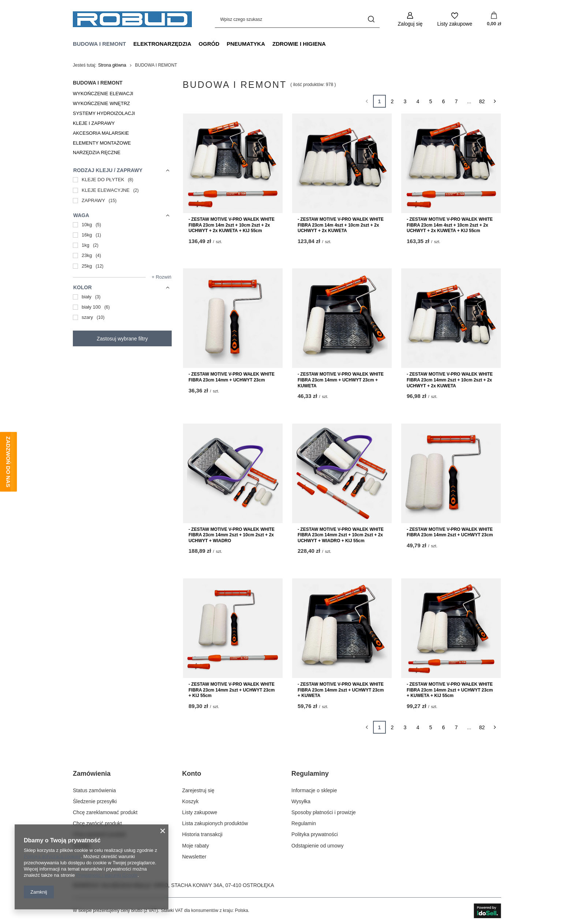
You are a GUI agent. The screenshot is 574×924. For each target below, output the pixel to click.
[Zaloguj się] (410, 19)
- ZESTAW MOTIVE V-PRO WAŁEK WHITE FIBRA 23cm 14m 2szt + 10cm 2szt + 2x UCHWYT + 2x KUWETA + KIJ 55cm (232, 225)
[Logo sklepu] (132, 19)
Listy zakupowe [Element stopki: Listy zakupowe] (200, 812)
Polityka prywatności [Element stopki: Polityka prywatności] (315, 834)
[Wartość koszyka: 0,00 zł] (494, 19)
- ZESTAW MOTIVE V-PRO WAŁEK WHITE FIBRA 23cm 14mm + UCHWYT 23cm (232, 377)
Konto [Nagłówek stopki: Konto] (192, 774)
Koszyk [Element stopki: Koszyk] (191, 801)
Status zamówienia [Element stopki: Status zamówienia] (94, 790)
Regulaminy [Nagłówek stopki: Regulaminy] (310, 774)
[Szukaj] (371, 19)
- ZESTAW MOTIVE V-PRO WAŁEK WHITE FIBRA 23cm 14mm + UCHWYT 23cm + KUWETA (341, 380)
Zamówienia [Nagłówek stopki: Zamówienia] (92, 774)
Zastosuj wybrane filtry (122, 339)
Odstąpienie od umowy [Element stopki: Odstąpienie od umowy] (317, 846)
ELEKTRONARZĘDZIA (162, 44)
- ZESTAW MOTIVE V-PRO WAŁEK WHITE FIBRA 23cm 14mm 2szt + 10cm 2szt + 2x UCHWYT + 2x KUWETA (450, 380)
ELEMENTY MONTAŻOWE (102, 143)
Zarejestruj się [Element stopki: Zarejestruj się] (198, 790)
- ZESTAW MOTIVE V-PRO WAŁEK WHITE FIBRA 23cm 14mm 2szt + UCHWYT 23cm (450, 532)
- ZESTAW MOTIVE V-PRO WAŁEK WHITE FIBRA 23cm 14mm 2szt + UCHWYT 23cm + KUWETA (341, 690)
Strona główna (112, 65)
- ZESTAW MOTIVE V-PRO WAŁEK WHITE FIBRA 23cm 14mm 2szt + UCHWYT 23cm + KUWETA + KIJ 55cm (450, 690)
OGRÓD (209, 44)
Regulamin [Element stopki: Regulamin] (304, 823)
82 (482, 101)
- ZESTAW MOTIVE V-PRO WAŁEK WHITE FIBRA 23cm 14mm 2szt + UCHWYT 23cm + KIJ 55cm (232, 690)
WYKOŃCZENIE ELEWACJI (103, 94)
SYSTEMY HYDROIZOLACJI (104, 113)
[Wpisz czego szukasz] (297, 19)
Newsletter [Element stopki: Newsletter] (194, 857)
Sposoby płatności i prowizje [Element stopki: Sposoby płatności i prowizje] (324, 812)
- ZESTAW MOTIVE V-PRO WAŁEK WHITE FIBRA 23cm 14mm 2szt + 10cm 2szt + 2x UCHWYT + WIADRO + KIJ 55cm (341, 535)
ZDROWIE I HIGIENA (299, 44)
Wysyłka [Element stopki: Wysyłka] (301, 801)
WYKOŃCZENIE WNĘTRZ (101, 103)
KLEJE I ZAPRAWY (94, 123)
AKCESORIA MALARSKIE (101, 133)
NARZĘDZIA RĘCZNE (97, 152)
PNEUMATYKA (246, 44)
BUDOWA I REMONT (99, 44)
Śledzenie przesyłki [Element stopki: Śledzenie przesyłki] (95, 801)
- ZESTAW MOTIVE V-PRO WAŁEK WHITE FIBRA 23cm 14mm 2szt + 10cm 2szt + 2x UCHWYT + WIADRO (232, 535)
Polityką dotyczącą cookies (52, 856)
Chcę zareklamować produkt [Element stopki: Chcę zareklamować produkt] (105, 812)
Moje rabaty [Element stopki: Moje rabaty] (196, 846)
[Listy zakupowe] (455, 19)
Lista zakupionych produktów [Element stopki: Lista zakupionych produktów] (215, 823)
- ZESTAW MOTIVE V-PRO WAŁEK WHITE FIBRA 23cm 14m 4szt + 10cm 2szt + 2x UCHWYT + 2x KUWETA (341, 225)
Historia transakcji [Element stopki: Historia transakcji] (202, 834)
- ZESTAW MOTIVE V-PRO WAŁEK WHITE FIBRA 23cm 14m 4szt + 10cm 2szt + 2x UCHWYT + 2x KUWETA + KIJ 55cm (450, 225)
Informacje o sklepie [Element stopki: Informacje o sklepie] (314, 790)
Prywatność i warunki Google (107, 875)
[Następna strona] (495, 101)
